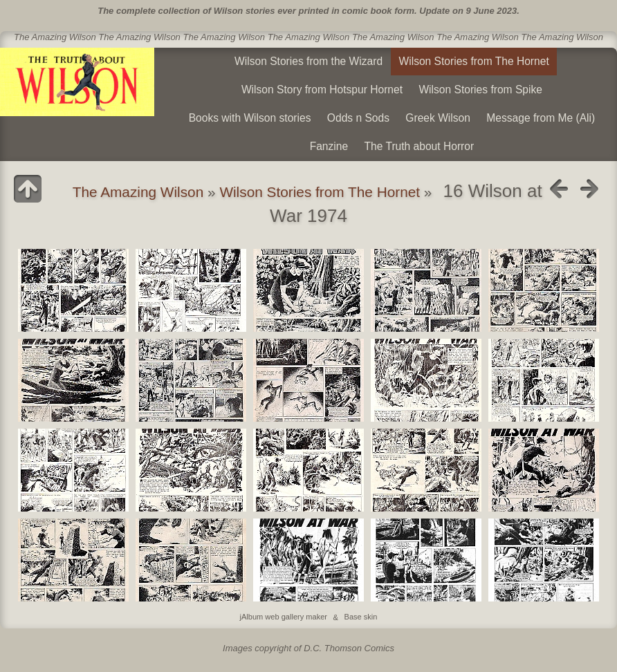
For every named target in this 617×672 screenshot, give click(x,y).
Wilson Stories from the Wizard (308, 61)
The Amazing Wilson (138, 192)
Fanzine (329, 146)
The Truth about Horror (420, 146)
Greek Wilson (438, 118)
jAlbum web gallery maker (284, 617)
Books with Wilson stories (250, 118)
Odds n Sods (358, 118)
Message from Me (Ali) (541, 118)
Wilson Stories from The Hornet (474, 61)
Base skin (361, 617)
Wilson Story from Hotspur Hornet (322, 90)
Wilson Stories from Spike (480, 90)
